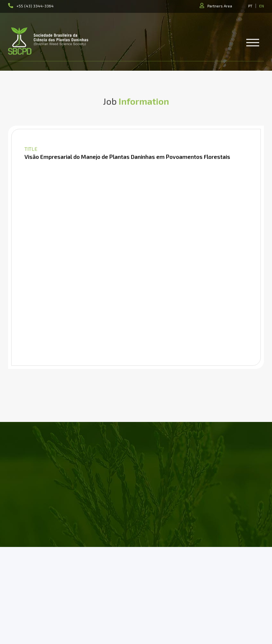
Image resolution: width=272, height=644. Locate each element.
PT (250, 6)
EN (262, 6)
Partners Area (220, 6)
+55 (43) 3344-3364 (35, 6)
